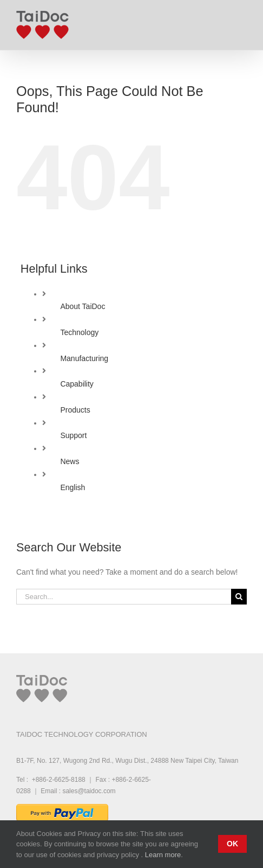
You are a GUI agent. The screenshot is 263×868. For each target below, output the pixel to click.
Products (75, 410)
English (73, 487)
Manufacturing (84, 358)
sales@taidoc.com (89, 791)
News (70, 461)
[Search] (239, 597)
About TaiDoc (83, 306)
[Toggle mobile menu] (241, 22)
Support (73, 435)
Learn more (163, 855)
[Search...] (124, 597)
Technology (79, 332)
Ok (232, 844)
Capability (77, 384)
